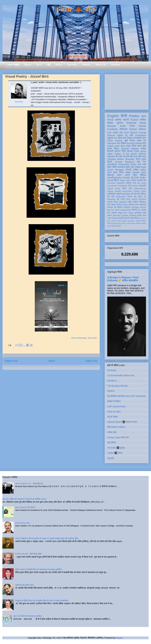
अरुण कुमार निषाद (115, 172)
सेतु (49, 64)
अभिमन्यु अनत (133, 205)
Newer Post (11, 361)
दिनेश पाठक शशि (139, 146)
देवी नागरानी (124, 156)
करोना (127, 175)
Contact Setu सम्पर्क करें (118, 437)
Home (52, 361)
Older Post (91, 361)
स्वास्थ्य (119, 205)
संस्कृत (128, 172)
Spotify (111, 458)
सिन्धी (124, 189)
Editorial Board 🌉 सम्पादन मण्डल (122, 422)
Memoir (142, 154)
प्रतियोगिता (111, 194)
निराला (130, 197)
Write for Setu (114, 412)
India (123, 126)
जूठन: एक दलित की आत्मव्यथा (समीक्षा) (27, 616)
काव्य (144, 116)
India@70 (121, 183)
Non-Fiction (127, 191)
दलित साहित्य (133, 202)
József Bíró (19, 102)
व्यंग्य (144, 138)
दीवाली (127, 218)
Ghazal (138, 143)
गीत (117, 156)
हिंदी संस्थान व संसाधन (116, 427)
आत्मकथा (121, 167)
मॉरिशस (143, 194)
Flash (137, 151)
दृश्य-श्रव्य (142, 199)
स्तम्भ (132, 126)
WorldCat (112, 381)
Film (125, 213)
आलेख (118, 120)
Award (110, 189)
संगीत (109, 223)
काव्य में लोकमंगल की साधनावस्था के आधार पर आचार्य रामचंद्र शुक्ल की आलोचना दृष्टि (47, 538)
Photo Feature (115, 141)
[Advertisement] (127, 91)
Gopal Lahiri (113, 146)
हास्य (128, 199)
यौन (109, 213)
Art (116, 138)
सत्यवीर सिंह (142, 180)
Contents (113, 129)
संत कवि (111, 197)
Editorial (131, 123)
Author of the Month (126, 154)
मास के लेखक (112, 226)
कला (135, 183)
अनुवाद (130, 138)
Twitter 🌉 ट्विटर (115, 453)
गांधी (129, 186)
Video (143, 191)
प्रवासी (129, 170)
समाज (109, 216)
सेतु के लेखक (112, 417)
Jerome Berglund (124, 162)
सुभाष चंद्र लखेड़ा (133, 167)
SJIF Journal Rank (116, 406)
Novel (134, 164)
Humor (143, 207)
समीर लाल (142, 156)
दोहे (118, 199)
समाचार (130, 151)
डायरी (140, 216)
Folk (109, 218)
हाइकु (120, 213)
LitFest (134, 199)
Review (112, 126)
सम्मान (119, 175)
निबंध (124, 151)
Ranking (133, 216)
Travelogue (122, 186)
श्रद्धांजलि (143, 186)
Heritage (135, 207)
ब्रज (144, 216)
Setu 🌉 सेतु (75, 9)
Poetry (134, 116)
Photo (118, 189)
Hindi (110, 120)
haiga (131, 213)
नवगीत (144, 210)
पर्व (145, 197)
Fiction (134, 120)
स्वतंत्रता (127, 207)
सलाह (113, 205)
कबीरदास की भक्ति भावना (25, 585)
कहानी (126, 120)
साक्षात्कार (111, 156)
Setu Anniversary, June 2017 (84, 338)
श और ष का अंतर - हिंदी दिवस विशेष (28, 554)
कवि (131, 135)
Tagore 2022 (125, 180)
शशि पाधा (133, 156)
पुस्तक (120, 123)
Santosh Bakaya (130, 149)
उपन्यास (110, 207)
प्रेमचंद (134, 180)
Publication (121, 197)
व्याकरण (114, 213)
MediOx (111, 391)
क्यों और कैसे (135, 194)
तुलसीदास (138, 213)
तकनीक (121, 218)
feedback (131, 221)
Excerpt (130, 143)
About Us (101, 64)
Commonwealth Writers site (121, 375)
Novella (126, 178)
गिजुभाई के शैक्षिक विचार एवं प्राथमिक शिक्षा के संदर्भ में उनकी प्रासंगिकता (42, 601)
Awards (86, 64)
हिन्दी (124, 116)
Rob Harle (126, 146)
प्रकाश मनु (122, 135)
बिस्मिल (143, 175)
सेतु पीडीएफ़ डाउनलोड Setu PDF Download (126, 396)
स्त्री (130, 189)
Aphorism (117, 216)
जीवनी (115, 167)
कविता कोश (112, 432)
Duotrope (112, 370)
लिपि (144, 213)
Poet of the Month (129, 223)
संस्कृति (119, 194)
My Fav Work (113, 210)
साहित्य (136, 170)
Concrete (111, 183)
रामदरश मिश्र (112, 202)
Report (137, 191)
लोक (109, 205)
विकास (137, 218)
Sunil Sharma (131, 133)
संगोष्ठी (119, 226)
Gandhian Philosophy (118, 164)
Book (143, 123)
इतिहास (129, 183)
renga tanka (126, 210)
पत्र (139, 164)
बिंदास (117, 149)
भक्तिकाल (143, 202)
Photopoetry (116, 223)
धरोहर (110, 149)
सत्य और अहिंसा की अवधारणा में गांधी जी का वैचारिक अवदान (24, 499)
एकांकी (138, 221)
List (109, 132)
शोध (144, 143)
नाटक (123, 199)
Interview (112, 143)
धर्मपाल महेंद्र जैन (138, 141)
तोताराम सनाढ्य (141, 223)
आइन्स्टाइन (126, 194)
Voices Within (138, 129)
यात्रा (136, 178)
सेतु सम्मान (138, 197)
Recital (115, 218)
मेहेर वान (141, 162)
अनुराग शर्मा (118, 133)
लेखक (110, 123)
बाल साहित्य (122, 143)
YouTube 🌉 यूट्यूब (116, 448)
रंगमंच (132, 218)
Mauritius (111, 199)
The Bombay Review (117, 386)
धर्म (115, 207)
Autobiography (114, 178)
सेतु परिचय (112, 443)
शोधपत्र (123, 129)
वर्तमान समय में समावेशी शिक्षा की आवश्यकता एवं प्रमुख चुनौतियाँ (38, 569)
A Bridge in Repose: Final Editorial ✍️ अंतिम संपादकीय (123, 279)
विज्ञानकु (110, 175)
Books (28, 64)
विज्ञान (116, 180)
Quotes (125, 216)
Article (142, 126)
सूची (126, 141)
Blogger (119, 638)
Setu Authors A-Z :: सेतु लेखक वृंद (29, 484)
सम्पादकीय (137, 138)
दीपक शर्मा (122, 138)
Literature (123, 202)
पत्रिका (144, 221)
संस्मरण (117, 151)
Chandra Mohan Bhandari (121, 159)
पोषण (135, 175)
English (113, 116)
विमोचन (120, 207)
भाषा (144, 164)
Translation (141, 135)
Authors (72, 64)
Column (135, 186)
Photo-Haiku (122, 221)
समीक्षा (143, 120)
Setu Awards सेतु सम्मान (25, 507)
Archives (116, 64)
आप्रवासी (143, 205)
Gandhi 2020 (139, 172)
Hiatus (59, 64)
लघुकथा (110, 138)
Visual (125, 205)
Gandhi (118, 191)
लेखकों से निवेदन (114, 401)
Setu (39, 64)
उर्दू (132, 178)
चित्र (109, 167)
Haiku (143, 170)
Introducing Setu (23, 523)
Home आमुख (13, 64)
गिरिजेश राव (136, 210)
